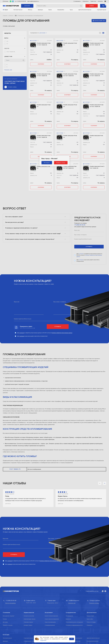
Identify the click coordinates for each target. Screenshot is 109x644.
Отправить (58, 327)
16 (77, 112)
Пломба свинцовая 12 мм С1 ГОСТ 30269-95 (44, 75)
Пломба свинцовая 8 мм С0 (43, 167)
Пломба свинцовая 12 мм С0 (70, 44)
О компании (77, 1)
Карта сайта (90, 619)
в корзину (41, 64)
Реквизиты (90, 625)
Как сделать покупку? (9, 616)
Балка (50, 10)
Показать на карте (94, 603)
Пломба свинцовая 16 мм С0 (70, 106)
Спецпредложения (50, 625)
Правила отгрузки (8, 625)
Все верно (47, 163)
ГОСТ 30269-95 (11, 52)
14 (51, 114)
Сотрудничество (71, 613)
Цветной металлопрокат (85, 10)
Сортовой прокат (102, 10)
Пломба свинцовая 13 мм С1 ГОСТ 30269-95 (96, 75)
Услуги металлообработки (52, 619)
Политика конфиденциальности (74, 625)
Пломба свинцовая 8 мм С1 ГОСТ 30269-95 (97, 167)
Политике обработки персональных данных (62, 333)
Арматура (40, 10)
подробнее (43, 640)
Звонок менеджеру (10, 603)
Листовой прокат (18, 10)
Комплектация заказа (30, 619)
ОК (72, 639)
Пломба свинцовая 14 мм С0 (44, 106)
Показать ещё (8, 77)
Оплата (5, 619)
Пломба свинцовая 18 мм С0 (70, 136)
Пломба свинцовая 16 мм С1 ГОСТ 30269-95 (44, 136)
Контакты (100, 1)
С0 (7, 41)
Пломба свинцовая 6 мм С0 (96, 136)
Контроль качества (29, 616)
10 (7, 69)
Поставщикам (69, 616)
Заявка (92, 6)
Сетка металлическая (93, 641)
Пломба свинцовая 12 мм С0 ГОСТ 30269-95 (96, 44)
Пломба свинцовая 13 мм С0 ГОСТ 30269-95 (70, 75)
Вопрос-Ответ (90, 616)
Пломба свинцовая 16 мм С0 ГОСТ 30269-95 (96, 106)
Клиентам (86, 1)
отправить (89, 247)
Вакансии (68, 619)
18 (77, 145)
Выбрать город (61, 163)
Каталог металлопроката (51, 616)
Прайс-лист (93, 1)
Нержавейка (61, 10)
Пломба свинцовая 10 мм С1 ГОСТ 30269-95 (44, 44)
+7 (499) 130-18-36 (80, 225)
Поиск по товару (91, 622)
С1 (7, 44)
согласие (81, 254)
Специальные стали (29, 641)
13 (7, 74)
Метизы (30, 10)
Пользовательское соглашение (74, 622)
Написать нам (72, 603)
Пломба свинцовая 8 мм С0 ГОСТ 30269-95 (70, 167)
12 (7, 72)
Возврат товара (28, 625)
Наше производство (50, 622)
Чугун (71, 10)
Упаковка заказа (28, 622)
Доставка (5, 622)
